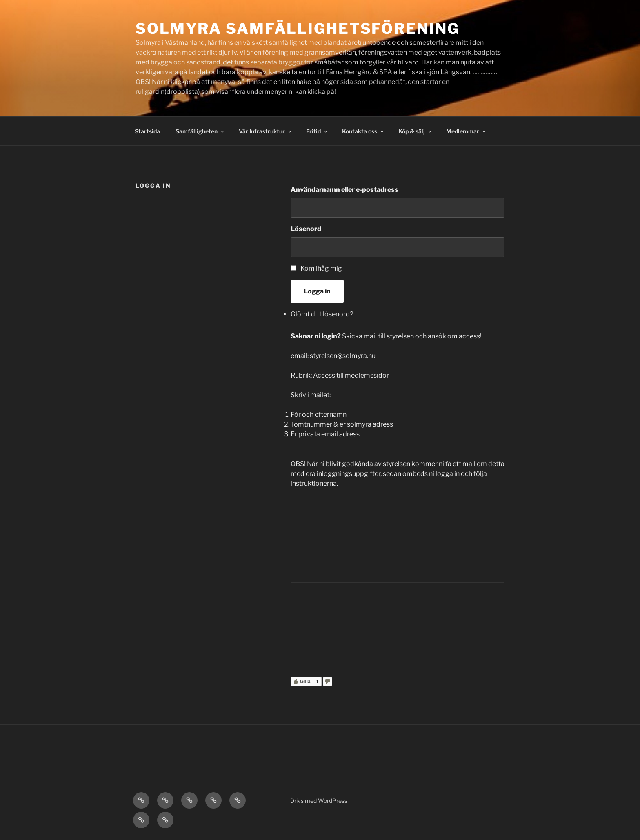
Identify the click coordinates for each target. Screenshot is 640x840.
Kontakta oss (363, 131)
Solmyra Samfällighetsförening (298, 29)
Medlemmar (467, 131)
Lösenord (306, 229)
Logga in (317, 291)
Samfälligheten (200, 131)
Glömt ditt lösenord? (322, 314)
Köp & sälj (416, 131)
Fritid (317, 131)
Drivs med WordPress (319, 801)
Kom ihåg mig (321, 268)
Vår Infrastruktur (266, 131)
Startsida (147, 131)
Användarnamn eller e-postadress (344, 190)
